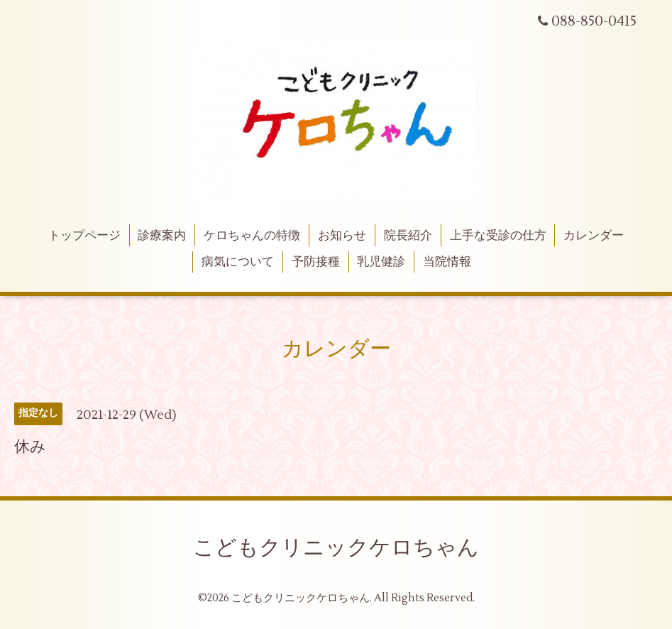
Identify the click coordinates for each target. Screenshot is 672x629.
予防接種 (316, 262)
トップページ (84, 236)
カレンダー (594, 236)
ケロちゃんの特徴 (252, 236)
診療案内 (162, 236)
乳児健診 (381, 262)
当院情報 (447, 262)
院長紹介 (408, 236)
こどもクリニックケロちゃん (336, 548)
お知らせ (342, 236)
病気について (238, 262)
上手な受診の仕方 (498, 236)
